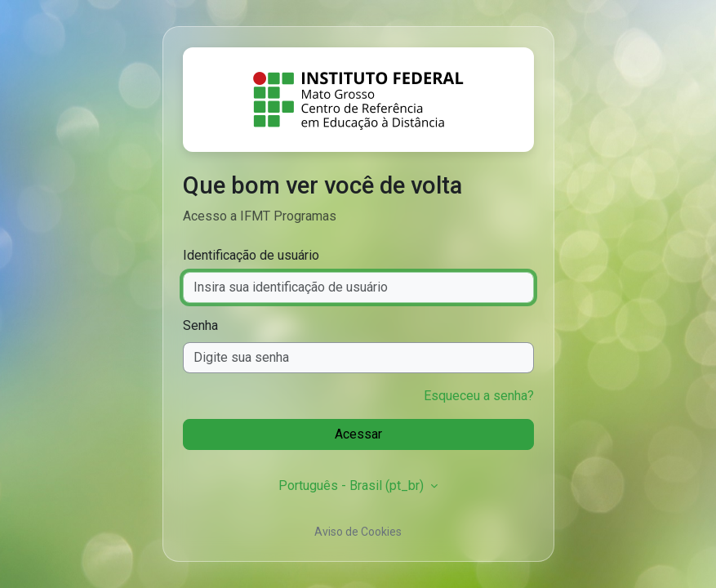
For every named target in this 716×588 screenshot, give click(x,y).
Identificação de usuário (251, 255)
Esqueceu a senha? (479, 396)
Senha (200, 325)
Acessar (358, 434)
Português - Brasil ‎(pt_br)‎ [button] (353, 486)
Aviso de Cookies (358, 532)
